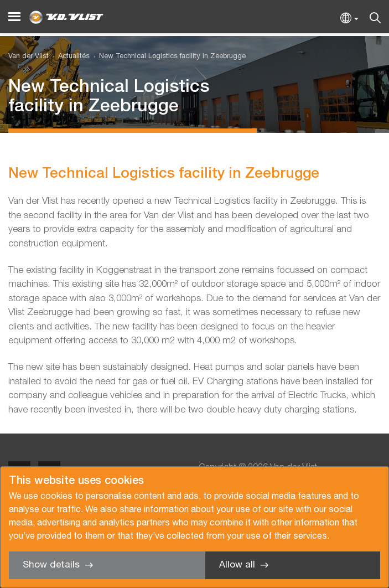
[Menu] (14, 17)
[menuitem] (69, 57)
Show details (51, 565)
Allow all (237, 565)
